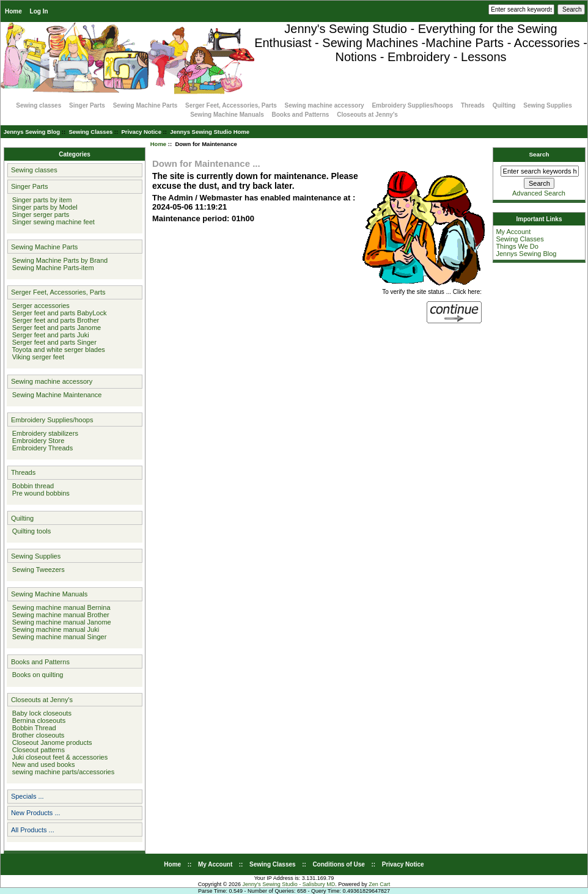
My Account (513, 232)
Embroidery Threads (41, 448)
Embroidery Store (37, 441)
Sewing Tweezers (37, 570)
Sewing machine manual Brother (59, 615)
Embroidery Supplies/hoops (412, 105)
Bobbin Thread (32, 728)
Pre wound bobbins (39, 493)
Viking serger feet (37, 357)
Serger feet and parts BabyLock (58, 313)
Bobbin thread (31, 486)
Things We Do (517, 246)
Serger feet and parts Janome (55, 328)
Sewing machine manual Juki (54, 629)
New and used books (42, 764)
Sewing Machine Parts (145, 105)
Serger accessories (39, 306)
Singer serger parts (39, 214)
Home (13, 11)
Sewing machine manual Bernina (60, 607)
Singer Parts (87, 105)
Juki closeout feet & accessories (58, 757)
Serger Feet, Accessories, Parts (231, 105)
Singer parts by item (40, 200)
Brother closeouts (37, 735)
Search (539, 154)
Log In (39, 11)
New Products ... (36, 813)
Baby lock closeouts (40, 713)
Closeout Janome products (50, 742)
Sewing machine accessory (325, 105)
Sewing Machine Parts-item (51, 268)
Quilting (504, 105)
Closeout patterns (37, 750)
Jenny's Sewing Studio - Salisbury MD (288, 884)
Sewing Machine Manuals (227, 115)
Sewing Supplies (547, 105)
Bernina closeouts (37, 720)
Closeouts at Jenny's (367, 115)
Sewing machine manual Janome (60, 622)
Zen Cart (379, 884)
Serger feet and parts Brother (54, 320)
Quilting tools (30, 531)
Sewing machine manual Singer (58, 637)
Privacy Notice (141, 132)
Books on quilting (36, 675)
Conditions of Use (339, 864)
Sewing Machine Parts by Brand (58, 260)
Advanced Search (539, 193)
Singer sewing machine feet (52, 222)
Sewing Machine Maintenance (55, 395)
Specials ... (28, 796)
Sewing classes (39, 105)
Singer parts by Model (43, 207)
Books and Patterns (301, 115)
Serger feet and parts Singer (53, 342)
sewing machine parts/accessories (62, 772)
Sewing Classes (90, 132)
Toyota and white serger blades (57, 350)
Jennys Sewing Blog (32, 132)
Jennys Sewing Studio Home (210, 132)
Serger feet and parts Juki (49, 335)
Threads (473, 105)
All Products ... (33, 830)
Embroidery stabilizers (43, 433)
